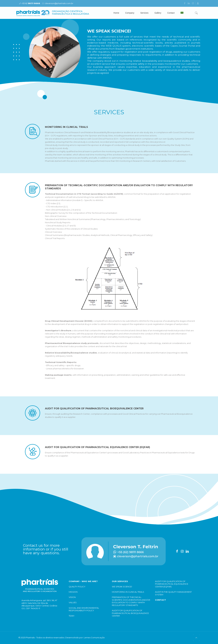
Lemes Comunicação (94, 638)
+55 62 (31, 3)
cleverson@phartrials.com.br (59, 3)
